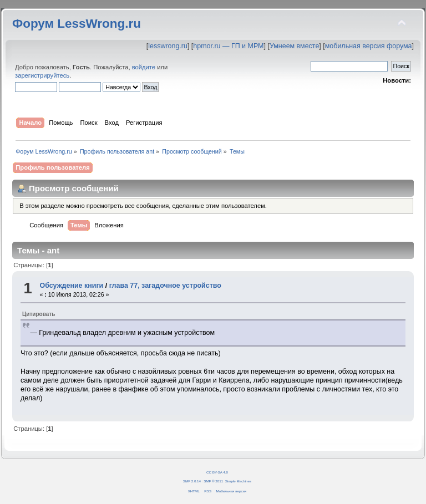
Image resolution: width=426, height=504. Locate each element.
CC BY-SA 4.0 (217, 472)
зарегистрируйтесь (42, 75)
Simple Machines (238, 481)
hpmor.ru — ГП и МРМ (228, 46)
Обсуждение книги (71, 286)
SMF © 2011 (213, 481)
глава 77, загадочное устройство (165, 286)
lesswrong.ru (168, 46)
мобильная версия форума (369, 46)
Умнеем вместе (294, 46)
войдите (144, 67)
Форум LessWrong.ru (77, 24)
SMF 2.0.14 (192, 481)
